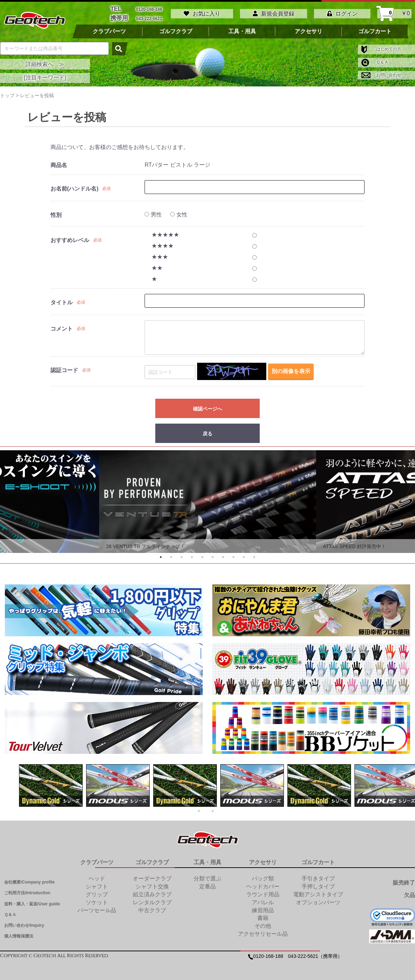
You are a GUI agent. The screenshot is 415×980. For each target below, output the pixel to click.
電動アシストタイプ (318, 893)
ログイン (342, 13)
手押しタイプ (318, 885)
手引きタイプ (318, 877)
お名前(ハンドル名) (75, 187)
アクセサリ (308, 30)
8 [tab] (233, 556)
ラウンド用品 (263, 893)
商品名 (59, 164)
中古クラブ (152, 909)
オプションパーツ (318, 901)
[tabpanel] (208, 500)
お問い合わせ (381, 74)
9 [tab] (244, 556)
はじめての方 (381, 48)
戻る (207, 432)
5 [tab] (202, 556)
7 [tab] (223, 556)
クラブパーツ (109, 30)
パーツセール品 (97, 909)
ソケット (97, 901)
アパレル (263, 901)
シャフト (97, 885)
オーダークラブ (152, 877)
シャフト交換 (152, 885)
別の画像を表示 (291, 370)
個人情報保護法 (19, 935)
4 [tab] (192, 556)
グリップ (97, 893)
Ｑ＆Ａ (375, 61)
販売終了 (404, 881)
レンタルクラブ (152, 901)
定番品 (207, 885)
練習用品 (263, 909)
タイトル (62, 301)
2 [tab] (171, 556)
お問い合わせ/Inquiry (24, 924)
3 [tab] (182, 556)
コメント (62, 327)
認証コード (64, 369)
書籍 (263, 917)
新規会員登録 (274, 13)
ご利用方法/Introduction (27, 891)
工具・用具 (242, 30)
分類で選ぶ (207, 877)
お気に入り (202, 13)
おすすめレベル (70, 239)
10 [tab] (254, 556)
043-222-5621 (149, 17)
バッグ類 (263, 877)
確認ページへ (207, 407)
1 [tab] (161, 556)
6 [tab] (213, 556)
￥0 (394, 13)
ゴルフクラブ (176, 30)
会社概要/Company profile (29, 881)
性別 (56, 214)
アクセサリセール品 (263, 932)
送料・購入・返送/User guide (32, 903)
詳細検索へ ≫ (45, 63)
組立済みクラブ (152, 893)
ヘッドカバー (263, 885)
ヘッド (97, 877)
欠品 (409, 894)
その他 (263, 924)
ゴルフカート (375, 30)
